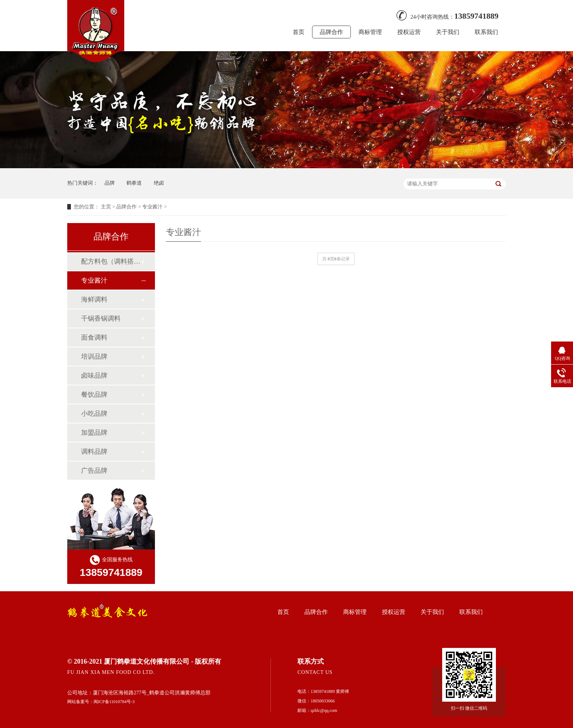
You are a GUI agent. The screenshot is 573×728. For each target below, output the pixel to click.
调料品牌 (94, 452)
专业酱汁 (152, 207)
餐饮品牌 (94, 395)
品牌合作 (331, 32)
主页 (106, 207)
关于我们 (448, 32)
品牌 (110, 183)
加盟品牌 (94, 433)
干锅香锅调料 (101, 318)
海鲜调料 (94, 299)
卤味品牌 (94, 376)
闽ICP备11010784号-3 (114, 702)
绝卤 (159, 183)
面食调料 (94, 337)
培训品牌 (94, 357)
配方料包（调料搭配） (111, 261)
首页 (299, 32)
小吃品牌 (94, 414)
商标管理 (370, 32)
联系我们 (486, 32)
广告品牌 (94, 471)
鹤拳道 (134, 183)
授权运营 (409, 32)
